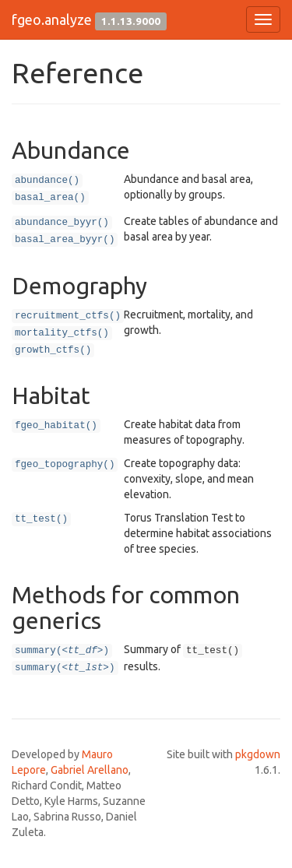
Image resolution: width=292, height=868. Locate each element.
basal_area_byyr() (65, 240)
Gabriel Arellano (90, 770)
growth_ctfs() (53, 350)
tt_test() (41, 519)
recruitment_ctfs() (68, 316)
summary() (62, 651)
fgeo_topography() (65, 465)
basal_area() (50, 198)
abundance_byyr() (62, 223)
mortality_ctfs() (62, 333)
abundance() (47, 181)
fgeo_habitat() (56, 426)
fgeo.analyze (52, 19)
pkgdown (258, 754)
